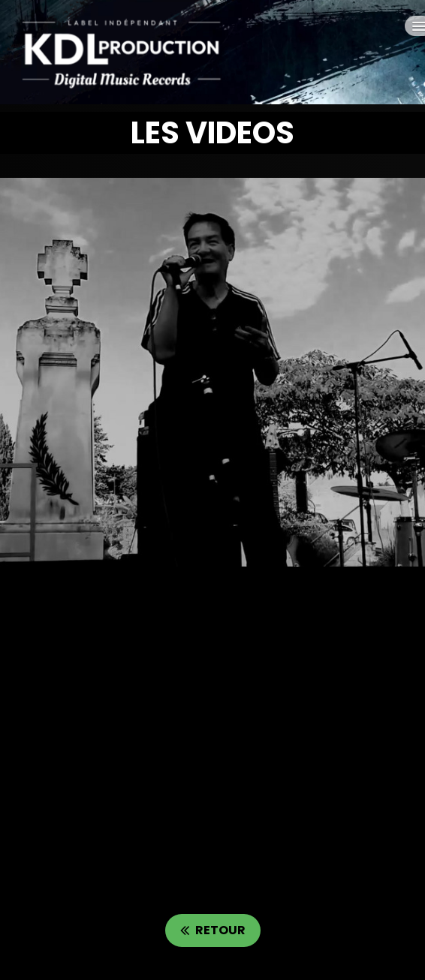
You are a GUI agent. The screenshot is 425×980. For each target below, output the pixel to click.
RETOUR (213, 930)
